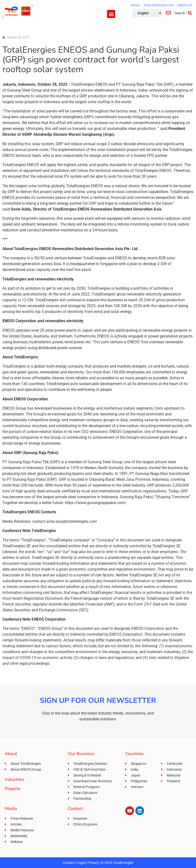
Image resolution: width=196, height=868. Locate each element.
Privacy (93, 863)
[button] (111, 14)
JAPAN (135, 5)
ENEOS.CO (185, 5)
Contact (69, 863)
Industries (15, 779)
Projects (13, 789)
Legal (81, 863)
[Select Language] (147, 13)
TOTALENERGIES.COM (159, 5)
